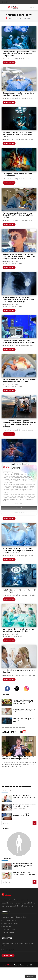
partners (16, 473)
